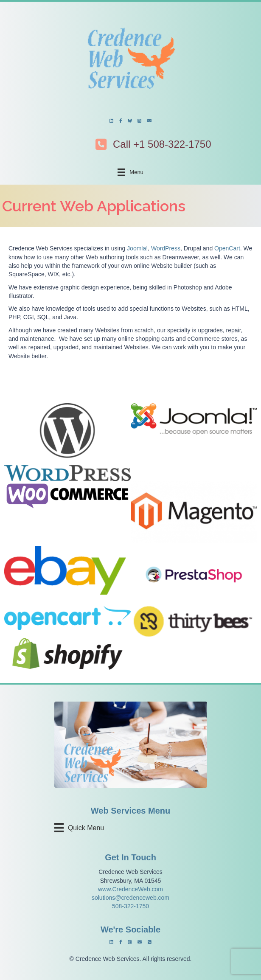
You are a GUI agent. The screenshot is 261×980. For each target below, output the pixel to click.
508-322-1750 (130, 906)
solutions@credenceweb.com (130, 898)
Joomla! (137, 248)
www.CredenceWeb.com (130, 889)
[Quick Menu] (82, 828)
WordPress (166, 248)
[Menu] (130, 172)
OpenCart (227, 248)
